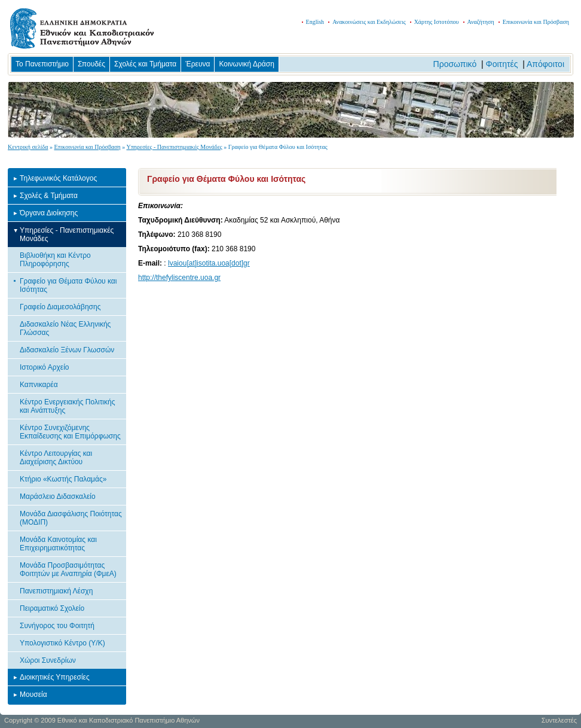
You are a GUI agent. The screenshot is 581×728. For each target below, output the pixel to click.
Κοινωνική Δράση (246, 64)
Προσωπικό (455, 64)
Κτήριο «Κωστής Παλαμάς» (63, 479)
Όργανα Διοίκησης (49, 213)
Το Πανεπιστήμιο (42, 64)
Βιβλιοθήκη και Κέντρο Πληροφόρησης (55, 260)
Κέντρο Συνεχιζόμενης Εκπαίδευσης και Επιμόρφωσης (70, 432)
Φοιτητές (502, 64)
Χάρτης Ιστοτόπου (437, 22)
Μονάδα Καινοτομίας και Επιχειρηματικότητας (58, 544)
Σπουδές (91, 64)
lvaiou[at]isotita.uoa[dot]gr (209, 263)
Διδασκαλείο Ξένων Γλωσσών (67, 350)
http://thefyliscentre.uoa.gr (179, 278)
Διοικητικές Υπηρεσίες (55, 677)
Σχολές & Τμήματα (49, 196)
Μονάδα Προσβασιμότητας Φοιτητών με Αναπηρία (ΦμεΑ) (68, 569)
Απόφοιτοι (545, 64)
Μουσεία (33, 695)
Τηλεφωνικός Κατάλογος (58, 178)
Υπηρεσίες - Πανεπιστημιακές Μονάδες (174, 147)
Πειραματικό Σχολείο (52, 608)
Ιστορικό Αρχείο (45, 367)
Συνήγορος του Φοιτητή (57, 626)
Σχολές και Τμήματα (145, 64)
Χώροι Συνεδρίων (48, 660)
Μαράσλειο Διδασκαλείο (58, 496)
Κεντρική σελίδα (28, 147)
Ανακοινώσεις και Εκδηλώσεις (369, 22)
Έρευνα (198, 64)
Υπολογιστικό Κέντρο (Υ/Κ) (62, 643)
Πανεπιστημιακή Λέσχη (56, 591)
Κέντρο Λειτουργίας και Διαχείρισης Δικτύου (56, 458)
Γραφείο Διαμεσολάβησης (60, 307)
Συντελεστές (559, 720)
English (315, 22)
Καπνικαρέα (39, 385)
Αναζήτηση (481, 22)
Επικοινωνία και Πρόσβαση (536, 22)
